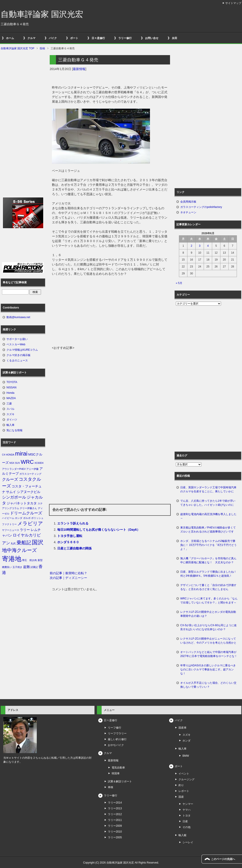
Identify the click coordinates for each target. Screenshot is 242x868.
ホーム (10, 38)
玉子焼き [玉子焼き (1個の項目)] (17, 567)
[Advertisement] (110, 312)
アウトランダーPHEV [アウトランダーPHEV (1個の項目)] (14, 469)
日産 (185, 821)
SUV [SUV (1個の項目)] (18, 463)
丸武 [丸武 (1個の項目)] (13, 543)
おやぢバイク (116, 745)
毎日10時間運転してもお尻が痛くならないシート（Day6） (99, 530)
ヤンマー (188, 804)
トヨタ (187, 816)
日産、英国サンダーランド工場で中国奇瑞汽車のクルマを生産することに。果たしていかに (208, 489)
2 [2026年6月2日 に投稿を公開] (192, 246)
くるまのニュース (17, 360)
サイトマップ (233, 3)
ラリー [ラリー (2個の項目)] (25, 530)
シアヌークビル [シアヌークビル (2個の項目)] (29, 492)
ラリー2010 (115, 832)
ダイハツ (12, 420)
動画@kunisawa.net (18, 317)
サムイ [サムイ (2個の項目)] (11, 492)
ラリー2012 (115, 814)
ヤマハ (187, 810)
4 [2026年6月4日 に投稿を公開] (208, 246)
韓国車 (116, 773)
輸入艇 (183, 835)
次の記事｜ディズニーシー (68, 578)
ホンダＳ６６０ (68, 542)
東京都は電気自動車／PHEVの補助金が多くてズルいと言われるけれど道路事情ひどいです (208, 530)
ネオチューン (188, 212)
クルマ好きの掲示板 (18, 355)
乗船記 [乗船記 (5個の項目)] (24, 543)
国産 (181, 797)
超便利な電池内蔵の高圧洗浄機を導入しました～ (208, 516)
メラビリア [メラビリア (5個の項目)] (30, 523)
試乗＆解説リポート (120, 781)
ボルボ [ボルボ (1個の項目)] (27, 518)
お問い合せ (152, 38)
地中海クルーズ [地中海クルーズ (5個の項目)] (19, 550)
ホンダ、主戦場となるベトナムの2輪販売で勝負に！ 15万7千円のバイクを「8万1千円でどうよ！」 (208, 545)
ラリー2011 (115, 820)
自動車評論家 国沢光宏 (42, 14)
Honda (10, 393)
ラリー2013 (115, 808)
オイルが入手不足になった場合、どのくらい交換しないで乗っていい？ (208, 685)
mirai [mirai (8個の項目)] (21, 454)
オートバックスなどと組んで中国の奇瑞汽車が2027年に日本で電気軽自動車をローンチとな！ (209, 654)
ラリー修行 (125, 38)
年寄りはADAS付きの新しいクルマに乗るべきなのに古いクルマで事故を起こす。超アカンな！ (208, 669)
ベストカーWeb (16, 344)
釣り (181, 785)
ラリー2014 (115, 803)
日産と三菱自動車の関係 (74, 548)
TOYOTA (12, 382)
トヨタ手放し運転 (70, 536)
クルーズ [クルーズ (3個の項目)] (10, 479)
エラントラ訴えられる (73, 523)
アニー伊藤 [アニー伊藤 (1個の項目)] (32, 469)
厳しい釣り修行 (117, 739)
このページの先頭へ (223, 859)
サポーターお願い (17, 339)
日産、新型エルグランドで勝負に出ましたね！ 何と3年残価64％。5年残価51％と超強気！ (210, 574)
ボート (74, 38)
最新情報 (79, 69)
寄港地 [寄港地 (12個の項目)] (12, 559)
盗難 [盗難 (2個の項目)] (27, 567)
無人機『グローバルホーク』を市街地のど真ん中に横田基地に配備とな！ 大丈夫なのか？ (208, 560)
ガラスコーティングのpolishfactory (201, 207)
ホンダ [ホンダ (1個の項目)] (19, 518)
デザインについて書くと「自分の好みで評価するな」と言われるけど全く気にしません (208, 587)
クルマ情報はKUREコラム (22, 350)
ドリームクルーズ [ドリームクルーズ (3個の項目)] (26, 513)
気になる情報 (14, 430)
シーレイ (188, 842)
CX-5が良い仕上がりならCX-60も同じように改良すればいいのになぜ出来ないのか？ (208, 627)
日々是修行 (98, 38)
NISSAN (11, 387)
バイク (53, 38)
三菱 (9, 404)
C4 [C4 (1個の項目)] (4, 455)
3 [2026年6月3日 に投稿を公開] (200, 246)
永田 (174, 38)
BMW (186, 756)
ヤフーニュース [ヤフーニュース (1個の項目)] (11, 530)
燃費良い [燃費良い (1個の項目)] (7, 567)
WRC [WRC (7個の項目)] (27, 462)
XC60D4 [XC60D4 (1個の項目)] (39, 463)
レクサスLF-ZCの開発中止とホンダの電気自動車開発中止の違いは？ (208, 614)
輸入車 (10, 425)
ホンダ (187, 741)
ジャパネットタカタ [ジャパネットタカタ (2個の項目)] (22, 503)
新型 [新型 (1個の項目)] (40, 560)
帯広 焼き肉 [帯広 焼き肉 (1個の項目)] (29, 560)
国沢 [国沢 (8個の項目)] (38, 542)
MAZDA (11, 398)
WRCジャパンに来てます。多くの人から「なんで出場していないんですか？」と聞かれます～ (209, 601)
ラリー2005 (115, 837)
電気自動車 (118, 768)
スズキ (10, 414)
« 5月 (179, 283)
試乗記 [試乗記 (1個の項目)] (34, 567)
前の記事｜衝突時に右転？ (68, 573)
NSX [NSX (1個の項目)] (12, 463)
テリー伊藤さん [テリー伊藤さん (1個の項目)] (28, 508)
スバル (10, 409)
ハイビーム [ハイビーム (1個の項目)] (8, 518)
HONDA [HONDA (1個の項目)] (10, 455)
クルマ (31, 38)
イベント (184, 774)
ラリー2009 (115, 826)
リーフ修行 (115, 728)
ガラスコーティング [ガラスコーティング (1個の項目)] (30, 474)
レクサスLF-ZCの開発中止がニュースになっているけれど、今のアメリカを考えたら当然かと (208, 641)
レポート (184, 791)
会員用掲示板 (188, 202)
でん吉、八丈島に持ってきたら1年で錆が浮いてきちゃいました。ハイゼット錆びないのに (208, 503)
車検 (111, 787)
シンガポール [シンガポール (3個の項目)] (14, 497)
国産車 (183, 728)
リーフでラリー (117, 733)
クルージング (187, 779)
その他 (187, 827)
